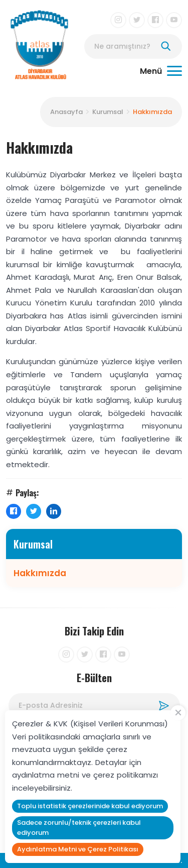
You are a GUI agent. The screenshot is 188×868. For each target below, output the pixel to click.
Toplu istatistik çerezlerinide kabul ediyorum (90, 806)
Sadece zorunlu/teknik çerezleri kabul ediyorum (79, 828)
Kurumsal (108, 112)
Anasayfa (66, 112)
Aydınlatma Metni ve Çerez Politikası (78, 849)
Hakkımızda (152, 112)
